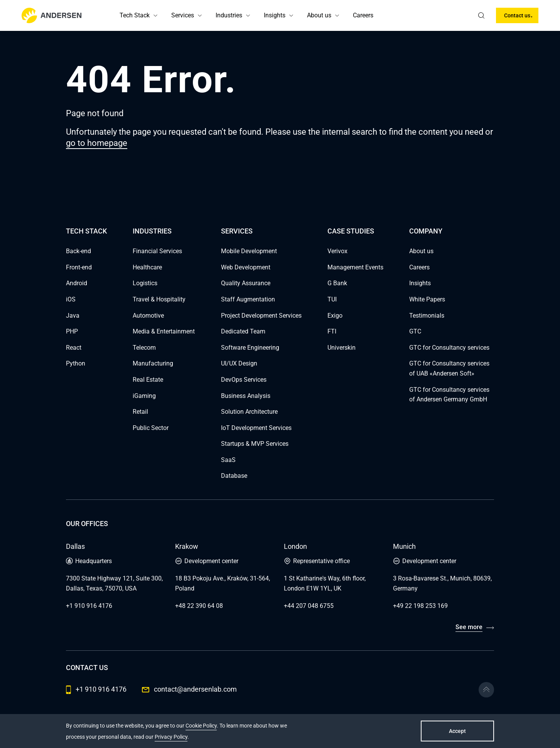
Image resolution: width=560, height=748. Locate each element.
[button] (155, 15)
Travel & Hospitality (159, 299)
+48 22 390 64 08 (199, 606)
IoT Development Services (256, 428)
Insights (275, 15)
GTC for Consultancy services (449, 348)
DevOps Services (244, 380)
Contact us (517, 15)
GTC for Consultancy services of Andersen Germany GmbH (449, 395)
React (74, 348)
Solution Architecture (249, 412)
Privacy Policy (171, 737)
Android (77, 283)
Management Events (355, 267)
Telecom (144, 348)
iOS (71, 299)
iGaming (144, 396)
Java (73, 316)
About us (319, 15)
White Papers (427, 299)
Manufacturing (153, 363)
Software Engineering (250, 348)
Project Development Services (261, 316)
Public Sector (151, 428)
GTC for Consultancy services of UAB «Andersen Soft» (449, 368)
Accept (457, 731)
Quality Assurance (246, 283)
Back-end (78, 251)
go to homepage (97, 143)
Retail (140, 412)
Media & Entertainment (164, 331)
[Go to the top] (486, 690)
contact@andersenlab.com (189, 689)
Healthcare (147, 267)
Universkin (342, 348)
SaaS (228, 460)
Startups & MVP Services (255, 444)
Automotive (148, 316)
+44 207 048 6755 (309, 606)
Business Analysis (246, 396)
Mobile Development (249, 251)
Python (76, 363)
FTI (332, 331)
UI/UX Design (239, 363)
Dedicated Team (243, 331)
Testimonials (427, 316)
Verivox (337, 251)
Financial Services (157, 251)
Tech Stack (135, 15)
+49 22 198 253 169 (420, 606)
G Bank (337, 283)
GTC (415, 331)
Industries (229, 15)
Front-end (79, 267)
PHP (72, 331)
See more (469, 627)
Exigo (335, 316)
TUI (332, 299)
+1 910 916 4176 (89, 606)
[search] (481, 15)
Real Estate (148, 380)
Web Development (246, 267)
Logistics (145, 283)
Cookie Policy (201, 726)
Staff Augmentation (248, 299)
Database (234, 476)
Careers (363, 15)
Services (183, 15)
